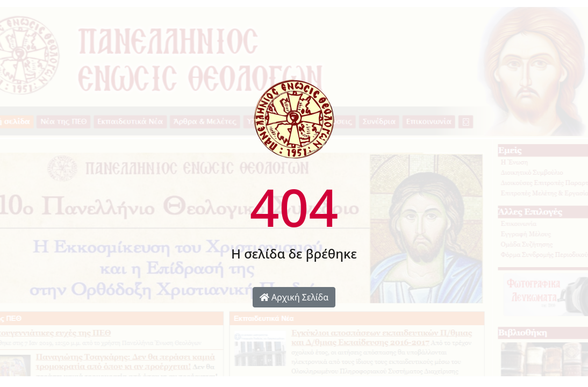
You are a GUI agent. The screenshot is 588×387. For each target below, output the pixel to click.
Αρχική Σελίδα (294, 297)
